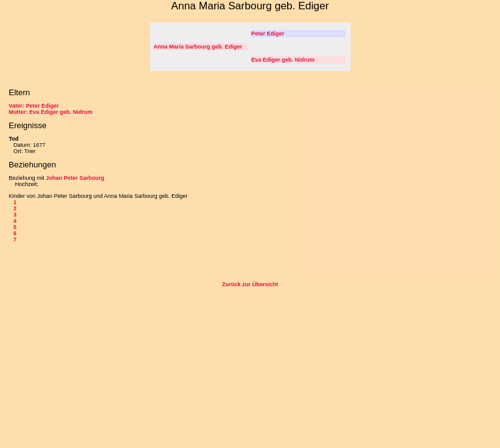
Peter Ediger (268, 34)
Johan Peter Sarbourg (75, 178)
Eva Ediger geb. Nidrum (283, 60)
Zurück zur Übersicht (250, 284)
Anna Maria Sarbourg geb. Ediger (198, 47)
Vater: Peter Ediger (34, 106)
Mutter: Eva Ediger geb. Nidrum (51, 112)
